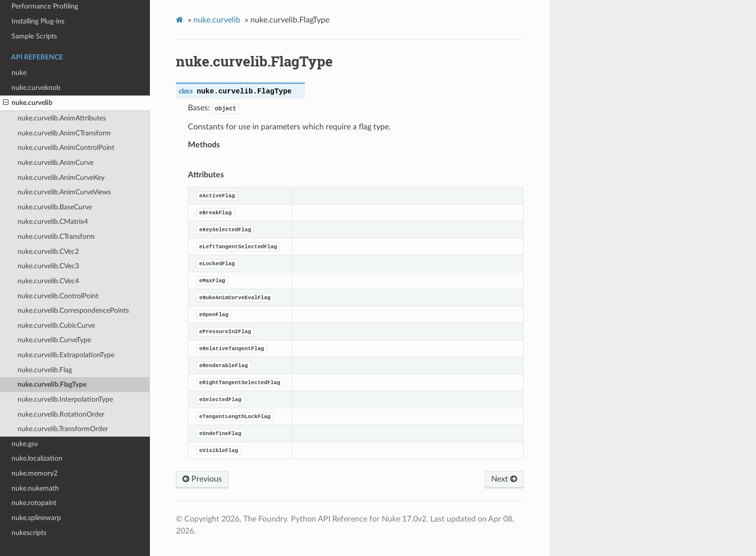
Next (504, 479)
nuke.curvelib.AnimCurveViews (64, 192)
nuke (19, 73)
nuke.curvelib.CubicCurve (56, 325)
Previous (202, 479)
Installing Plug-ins (38, 21)
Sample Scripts (34, 36)
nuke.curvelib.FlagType (52, 384)
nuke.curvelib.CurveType (54, 340)
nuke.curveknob (36, 88)
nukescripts (29, 533)
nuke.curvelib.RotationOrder (61, 414)
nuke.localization (37, 458)
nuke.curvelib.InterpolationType (65, 399)
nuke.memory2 (34, 473)
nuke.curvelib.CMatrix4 (53, 222)
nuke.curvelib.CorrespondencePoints (73, 310)
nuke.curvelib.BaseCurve (55, 207)
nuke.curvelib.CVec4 (48, 281)
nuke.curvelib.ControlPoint (58, 296)
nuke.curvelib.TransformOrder (63, 429)
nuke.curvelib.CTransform (56, 237)
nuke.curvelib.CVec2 (48, 252)
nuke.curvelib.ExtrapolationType (66, 355)
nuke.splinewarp (36, 518)
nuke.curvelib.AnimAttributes (62, 118)
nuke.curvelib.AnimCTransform (64, 133)
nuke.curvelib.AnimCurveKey (61, 178)
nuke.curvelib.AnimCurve (55, 163)
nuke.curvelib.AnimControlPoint (66, 148)
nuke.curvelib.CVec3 (48, 266)
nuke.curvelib (28, 103)
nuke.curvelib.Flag (45, 370)
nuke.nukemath (35, 488)
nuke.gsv (25, 444)
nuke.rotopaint (34, 503)
